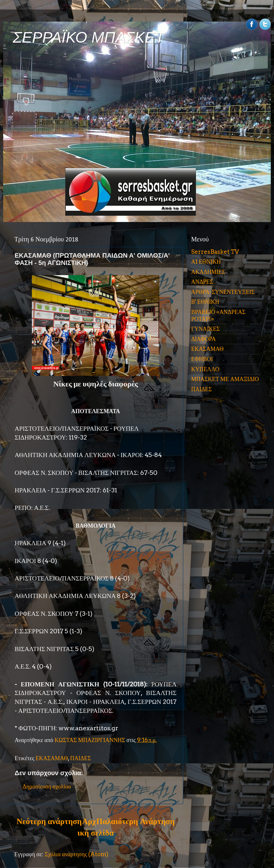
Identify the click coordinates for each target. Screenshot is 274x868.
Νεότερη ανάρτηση (49, 821)
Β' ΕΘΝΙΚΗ (205, 302)
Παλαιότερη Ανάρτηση (135, 821)
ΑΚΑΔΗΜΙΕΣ (208, 272)
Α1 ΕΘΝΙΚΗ (206, 262)
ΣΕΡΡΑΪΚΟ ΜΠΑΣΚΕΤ (89, 37)
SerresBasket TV (215, 252)
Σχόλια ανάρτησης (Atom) (76, 854)
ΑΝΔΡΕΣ (202, 282)
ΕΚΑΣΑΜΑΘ (52, 758)
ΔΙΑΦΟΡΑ (203, 339)
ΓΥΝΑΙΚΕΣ (205, 329)
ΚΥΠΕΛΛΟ (205, 369)
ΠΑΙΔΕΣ (80, 758)
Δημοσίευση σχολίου (47, 786)
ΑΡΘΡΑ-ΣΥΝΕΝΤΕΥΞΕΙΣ (223, 292)
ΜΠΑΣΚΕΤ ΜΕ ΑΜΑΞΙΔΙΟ (225, 379)
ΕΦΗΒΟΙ (202, 359)
